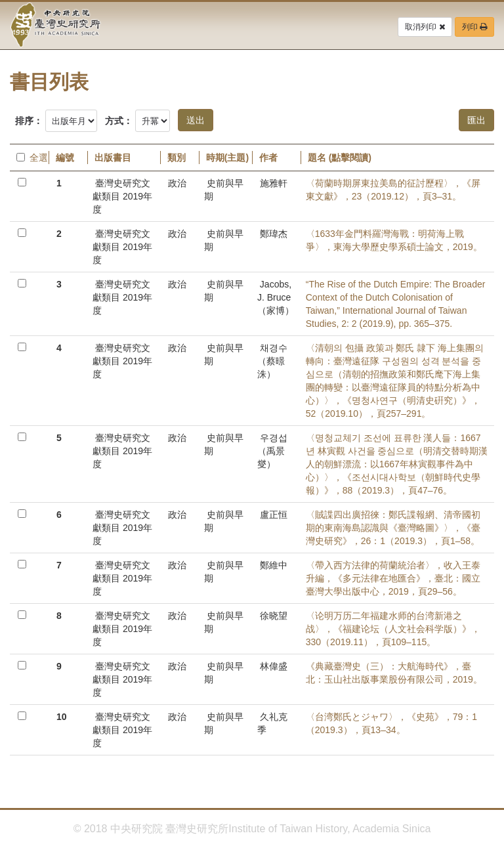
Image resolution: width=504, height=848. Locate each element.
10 (62, 717)
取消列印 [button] (425, 27)
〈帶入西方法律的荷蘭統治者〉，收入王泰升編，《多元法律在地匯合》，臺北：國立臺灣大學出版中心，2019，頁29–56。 (393, 578)
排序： (29, 121)
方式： (119, 121)
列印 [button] (474, 27)
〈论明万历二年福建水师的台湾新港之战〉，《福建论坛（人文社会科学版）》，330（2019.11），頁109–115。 (393, 629)
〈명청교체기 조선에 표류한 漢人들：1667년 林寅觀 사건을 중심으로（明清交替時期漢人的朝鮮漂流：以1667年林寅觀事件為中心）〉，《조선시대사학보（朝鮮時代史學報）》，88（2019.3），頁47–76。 (397, 464)
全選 (29, 158)
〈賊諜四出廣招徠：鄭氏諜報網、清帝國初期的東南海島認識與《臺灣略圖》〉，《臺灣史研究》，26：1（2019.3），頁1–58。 (393, 528)
